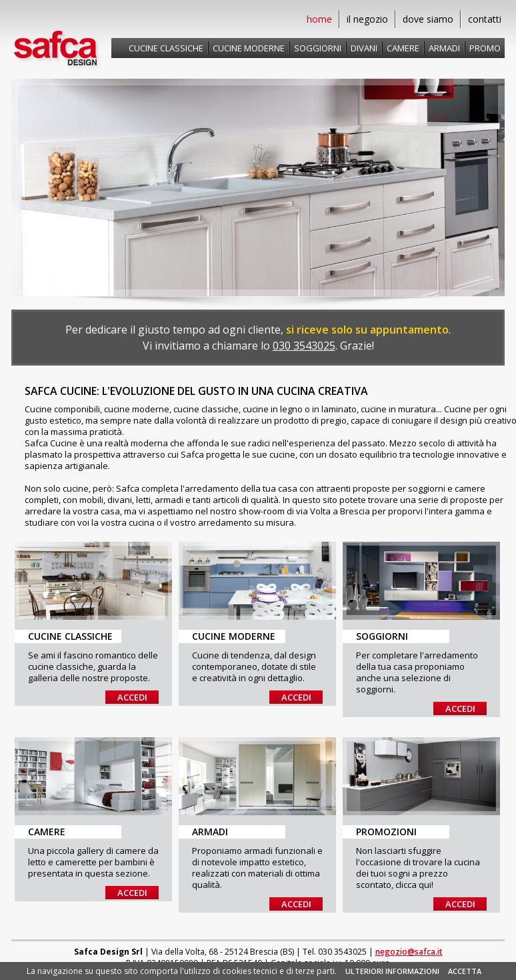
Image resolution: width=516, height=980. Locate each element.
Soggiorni (318, 48)
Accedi (132, 697)
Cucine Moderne (234, 636)
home (319, 19)
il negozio (367, 19)
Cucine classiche (166, 48)
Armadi (444, 48)
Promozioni (386, 832)
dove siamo (428, 19)
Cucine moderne (249, 48)
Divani (364, 48)
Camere (403, 48)
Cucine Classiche (70, 636)
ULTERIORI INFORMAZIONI (392, 971)
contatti (485, 19)
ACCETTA (465, 971)
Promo (485, 48)
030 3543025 (304, 346)
